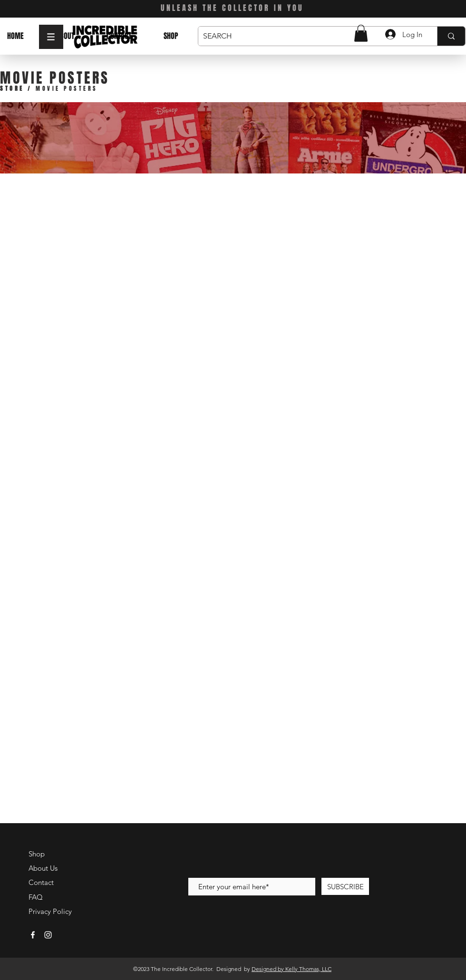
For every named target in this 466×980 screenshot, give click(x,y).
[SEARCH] (310, 36)
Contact (41, 882)
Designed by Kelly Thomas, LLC (291, 969)
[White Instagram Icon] (48, 935)
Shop (37, 854)
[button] (51, 37)
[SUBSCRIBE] (345, 886)
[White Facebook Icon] (33, 935)
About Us (43, 868)
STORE (12, 88)
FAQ (36, 897)
